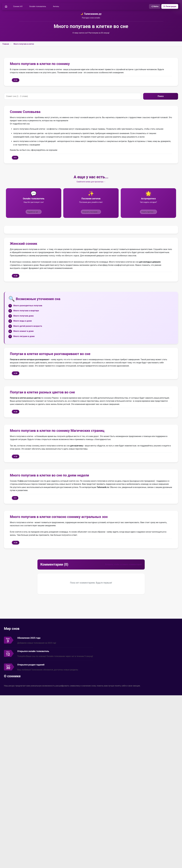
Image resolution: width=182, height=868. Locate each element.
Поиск (161, 97)
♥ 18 (16, 276)
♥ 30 (16, 374)
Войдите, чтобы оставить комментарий (123, 565)
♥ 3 (15, 498)
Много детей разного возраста (28, 326)
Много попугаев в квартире (26, 311)
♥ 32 (16, 457)
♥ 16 (16, 412)
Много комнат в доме (23, 331)
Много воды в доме (23, 321)
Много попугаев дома (23, 316)
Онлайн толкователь (38, 7)
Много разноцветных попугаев (28, 306)
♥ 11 (16, 80)
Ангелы (57, 7)
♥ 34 (16, 543)
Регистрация (169, 7)
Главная (6, 44)
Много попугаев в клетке (24, 44)
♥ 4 (15, 158)
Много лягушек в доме (24, 337)
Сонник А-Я (18, 7)
